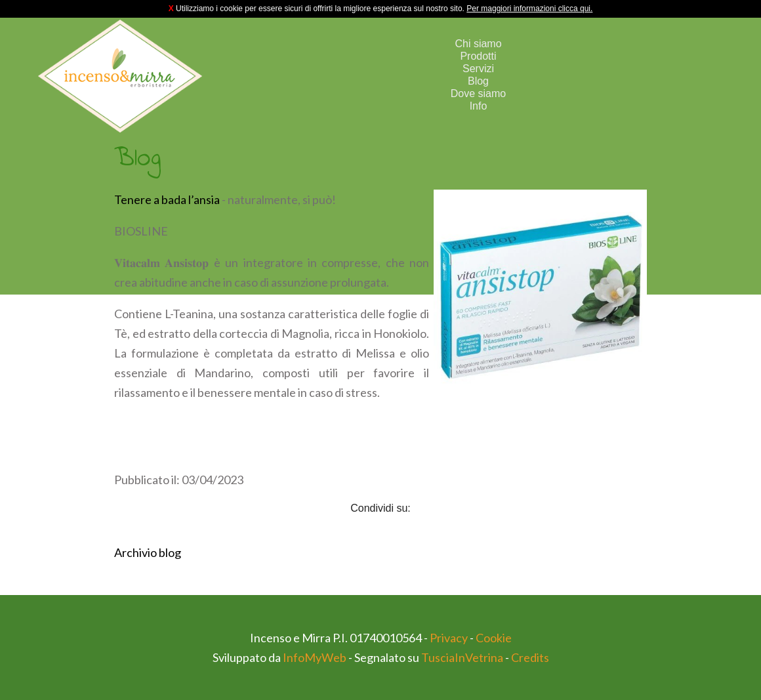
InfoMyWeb (315, 657)
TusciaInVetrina (462, 657)
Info (479, 106)
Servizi (478, 69)
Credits (530, 657)
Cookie (494, 638)
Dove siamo (478, 93)
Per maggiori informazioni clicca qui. (529, 9)
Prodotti (478, 56)
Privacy (449, 638)
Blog (478, 81)
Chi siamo (478, 44)
